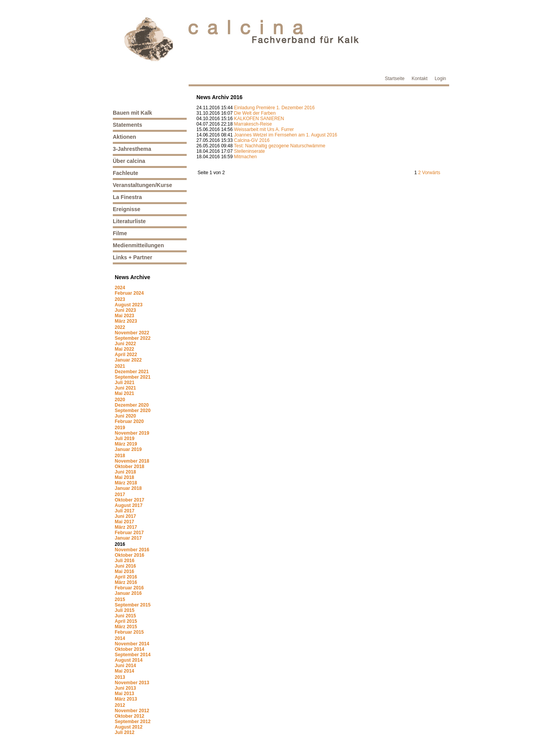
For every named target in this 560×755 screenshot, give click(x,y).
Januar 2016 (128, 593)
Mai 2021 (124, 393)
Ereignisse (127, 209)
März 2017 (126, 527)
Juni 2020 (125, 416)
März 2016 (126, 582)
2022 (120, 327)
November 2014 (132, 644)
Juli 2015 (125, 610)
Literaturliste (129, 221)
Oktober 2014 (129, 649)
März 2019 (126, 444)
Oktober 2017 (129, 500)
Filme (120, 233)
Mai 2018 (124, 477)
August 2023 (129, 305)
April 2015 (126, 621)
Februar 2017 (129, 533)
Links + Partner (133, 257)
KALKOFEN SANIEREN (259, 119)
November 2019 (132, 433)
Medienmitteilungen (138, 245)
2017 (120, 495)
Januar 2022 (128, 360)
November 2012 (132, 711)
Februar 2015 (129, 632)
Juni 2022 (125, 344)
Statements (127, 125)
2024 (120, 288)
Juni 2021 (125, 388)
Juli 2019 (125, 439)
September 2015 (133, 605)
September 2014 (133, 655)
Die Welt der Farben (255, 113)
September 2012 (133, 722)
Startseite (395, 79)
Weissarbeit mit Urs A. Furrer (264, 129)
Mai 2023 (124, 316)
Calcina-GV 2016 (252, 140)
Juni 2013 (125, 688)
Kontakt (420, 79)
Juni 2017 (125, 516)
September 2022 (133, 338)
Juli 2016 (125, 561)
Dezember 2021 (132, 372)
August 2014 (129, 660)
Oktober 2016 (129, 555)
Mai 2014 (124, 671)
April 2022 (126, 355)
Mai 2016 (124, 571)
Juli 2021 (125, 383)
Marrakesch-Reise (253, 124)
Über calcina (129, 161)
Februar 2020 (129, 421)
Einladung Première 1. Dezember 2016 (274, 108)
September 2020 (133, 411)
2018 (120, 456)
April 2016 (126, 577)
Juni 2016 (125, 566)
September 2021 (133, 377)
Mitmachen (246, 157)
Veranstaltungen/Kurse (143, 185)
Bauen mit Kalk (132, 113)
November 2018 (132, 461)
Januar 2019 (128, 449)
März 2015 (126, 627)
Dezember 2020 (132, 405)
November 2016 (132, 550)
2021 (120, 366)
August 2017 (129, 505)
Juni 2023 (125, 310)
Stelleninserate (249, 151)
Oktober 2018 (129, 467)
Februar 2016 (129, 588)
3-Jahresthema (132, 149)
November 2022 (132, 333)
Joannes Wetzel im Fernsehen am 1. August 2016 (286, 135)
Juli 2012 (125, 732)
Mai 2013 (124, 694)
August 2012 (129, 727)
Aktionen (124, 137)
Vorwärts (431, 173)
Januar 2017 (128, 538)
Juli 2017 (125, 511)
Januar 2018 (128, 488)
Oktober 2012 (129, 716)
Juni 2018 (125, 472)
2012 (120, 705)
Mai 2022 (124, 349)
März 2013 (126, 699)
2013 (120, 677)
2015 (120, 599)
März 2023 (126, 321)
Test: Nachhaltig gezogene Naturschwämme (280, 146)
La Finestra (127, 197)
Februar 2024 (129, 293)
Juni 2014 (125, 666)
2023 (120, 299)
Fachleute (125, 173)
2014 (120, 638)
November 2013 (132, 683)
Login (440, 79)
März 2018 (126, 483)
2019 (120, 428)
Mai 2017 (124, 522)
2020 (120, 400)
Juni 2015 (125, 616)
